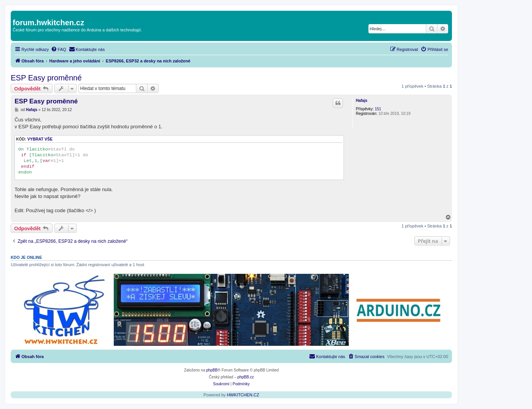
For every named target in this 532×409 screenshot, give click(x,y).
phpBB (212, 370)
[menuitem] (59, 49)
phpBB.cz (246, 377)
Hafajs (362, 101)
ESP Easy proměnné (46, 78)
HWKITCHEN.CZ (243, 395)
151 (378, 109)
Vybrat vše (40, 139)
